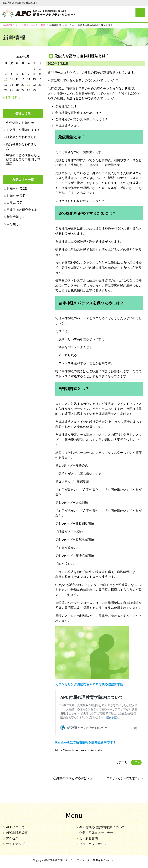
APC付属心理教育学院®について (102, 827)
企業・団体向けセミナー (96, 833)
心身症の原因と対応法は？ (72, 778)
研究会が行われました (22, 137)
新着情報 (13, 217)
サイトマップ (15, 844)
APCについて (15, 827)
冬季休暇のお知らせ (20, 123)
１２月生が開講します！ (23, 130)
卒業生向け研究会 (19, 210)
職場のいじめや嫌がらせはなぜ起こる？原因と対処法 (23, 159)
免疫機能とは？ (66, 106)
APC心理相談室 (17, 833)
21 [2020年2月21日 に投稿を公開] (29, 85)
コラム (136, 762)
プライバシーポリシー (95, 844)
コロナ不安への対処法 (120, 778)
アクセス (12, 838)
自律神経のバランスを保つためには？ (82, 119)
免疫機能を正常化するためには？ (78, 113)
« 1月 (7, 98)
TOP (25, 25)
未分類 (11, 224)
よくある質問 (88, 838)
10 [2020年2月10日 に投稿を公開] (6, 79)
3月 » (17, 98)
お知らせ (13, 189)
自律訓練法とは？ (68, 126)
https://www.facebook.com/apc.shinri (80, 750)
